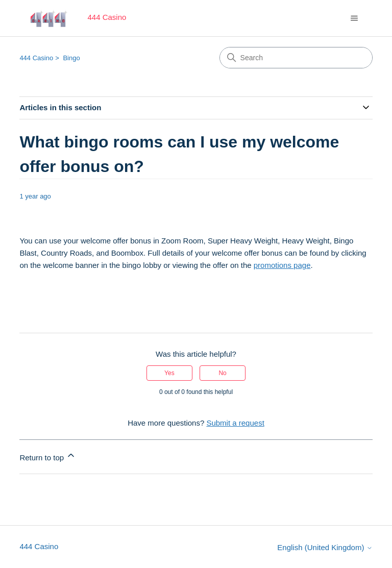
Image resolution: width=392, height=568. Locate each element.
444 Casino (36, 58)
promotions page (282, 265)
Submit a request (235, 423)
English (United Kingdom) (325, 547)
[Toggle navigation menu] (354, 18)
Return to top (48, 456)
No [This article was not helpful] (222, 373)
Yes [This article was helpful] (169, 373)
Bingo (71, 58)
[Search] (296, 58)
